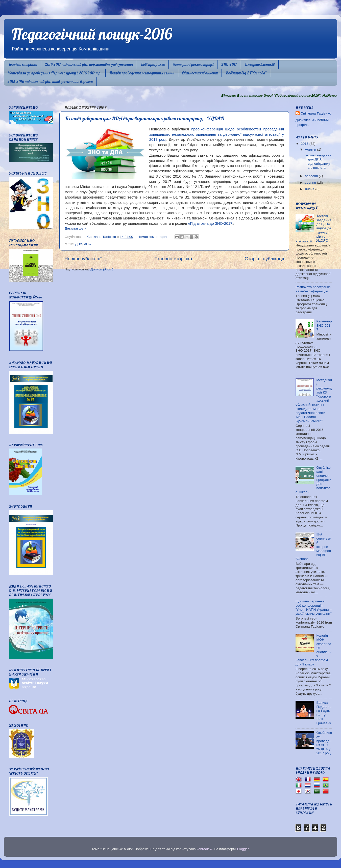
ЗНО (88, 244)
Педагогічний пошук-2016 (92, 34)
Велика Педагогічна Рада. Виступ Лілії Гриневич (324, 713)
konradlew (204, 849)
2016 (305, 144)
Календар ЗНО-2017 (324, 325)
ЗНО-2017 (229, 64)
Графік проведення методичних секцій (142, 73)
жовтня (311, 149)
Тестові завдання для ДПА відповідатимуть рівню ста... (318, 161)
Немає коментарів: (153, 237)
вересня (312, 176)
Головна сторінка (23, 64)
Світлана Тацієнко (316, 113)
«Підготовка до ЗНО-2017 (210, 223)
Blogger (243, 849)
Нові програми (153, 64)
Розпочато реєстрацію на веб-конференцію (313, 289)
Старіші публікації (264, 259)
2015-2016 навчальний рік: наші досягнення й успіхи (50, 82)
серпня (311, 183)
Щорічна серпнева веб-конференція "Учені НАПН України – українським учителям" (314, 607)
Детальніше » (75, 228)
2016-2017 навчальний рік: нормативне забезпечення (89, 64)
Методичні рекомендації (193, 64)
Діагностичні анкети (200, 73)
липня (310, 189)
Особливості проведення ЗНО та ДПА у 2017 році (324, 743)
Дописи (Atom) (102, 269)
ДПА (79, 244)
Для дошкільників (260, 64)
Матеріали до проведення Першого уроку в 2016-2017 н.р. (55, 73)
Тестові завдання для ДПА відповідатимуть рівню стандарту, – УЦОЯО (144, 118)
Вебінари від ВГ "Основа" (246, 73)
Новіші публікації (83, 259)
